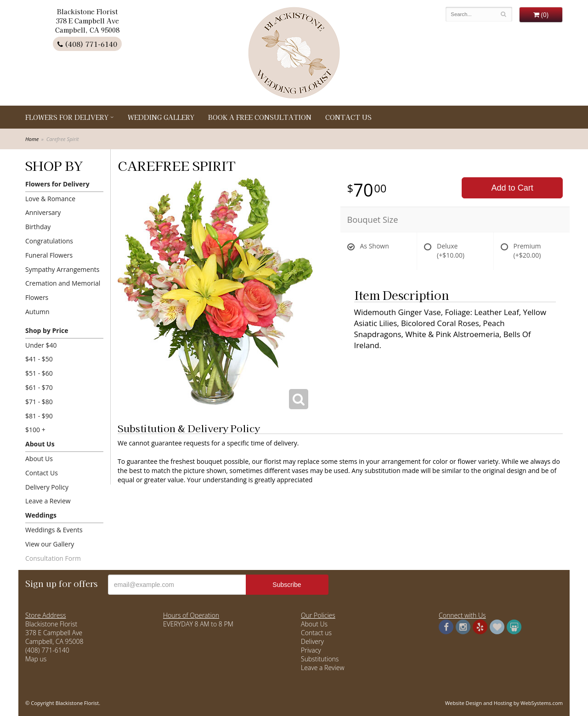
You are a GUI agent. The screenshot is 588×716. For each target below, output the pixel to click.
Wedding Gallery (161, 117)
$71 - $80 (39, 402)
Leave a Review (48, 501)
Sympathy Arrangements (62, 269)
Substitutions (320, 659)
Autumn (37, 312)
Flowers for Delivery (67, 117)
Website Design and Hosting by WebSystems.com (504, 703)
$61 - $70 (39, 387)
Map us (36, 659)
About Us (40, 444)
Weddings (41, 515)
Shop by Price (47, 330)
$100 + (35, 430)
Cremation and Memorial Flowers (63, 290)
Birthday (38, 227)
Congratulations (49, 241)
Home (32, 139)
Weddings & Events (54, 530)
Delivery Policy (47, 487)
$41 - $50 (39, 359)
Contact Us (348, 117)
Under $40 (41, 345)
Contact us (316, 633)
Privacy (311, 650)
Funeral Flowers (49, 255)
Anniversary (43, 212)
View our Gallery (50, 544)
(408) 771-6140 (87, 44)
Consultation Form (53, 558)
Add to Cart (512, 188)
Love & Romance (50, 199)
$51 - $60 (39, 373)
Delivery (312, 641)
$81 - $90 (39, 416)
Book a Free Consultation (260, 117)
